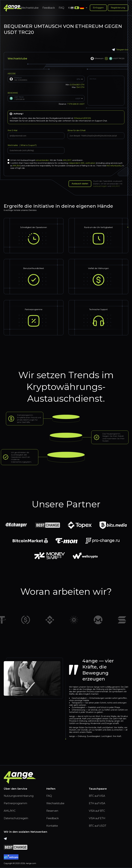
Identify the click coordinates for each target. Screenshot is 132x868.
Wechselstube (30, 8)
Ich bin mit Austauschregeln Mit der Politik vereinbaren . (46, 160)
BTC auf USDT (98, 826)
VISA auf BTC (97, 811)
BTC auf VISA (97, 796)
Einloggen (98, 8)
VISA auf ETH (97, 818)
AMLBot (16, 166)
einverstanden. (43, 160)
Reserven (52, 811)
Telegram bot (120, 50)
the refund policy (114, 166)
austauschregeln (100, 186)
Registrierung (118, 8)
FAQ (61, 8)
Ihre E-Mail (12, 130)
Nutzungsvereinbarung (19, 796)
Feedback (49, 8)
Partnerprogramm (15, 803)
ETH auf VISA (97, 803)
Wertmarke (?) (22, 145)
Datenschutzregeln (16, 818)
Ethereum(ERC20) (82, 118)
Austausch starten (80, 184)
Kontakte (52, 826)
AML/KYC (67, 160)
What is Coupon (28, 145)
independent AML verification (82, 163)
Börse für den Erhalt (77, 130)
